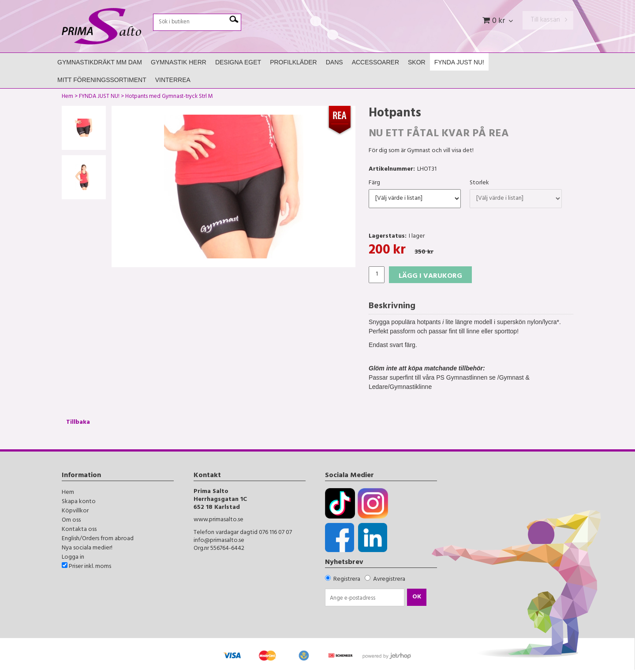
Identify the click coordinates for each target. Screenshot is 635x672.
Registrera (347, 580)
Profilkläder (293, 62)
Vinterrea (173, 80)
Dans (334, 62)
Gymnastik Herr (179, 62)
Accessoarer (375, 62)
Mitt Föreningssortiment (102, 80)
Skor (417, 62)
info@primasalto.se (219, 541)
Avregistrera (389, 580)
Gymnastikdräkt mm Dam (100, 62)
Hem (67, 97)
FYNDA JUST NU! (459, 62)
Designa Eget (238, 62)
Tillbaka (78, 423)
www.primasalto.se (219, 520)
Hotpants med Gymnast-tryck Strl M (169, 97)
